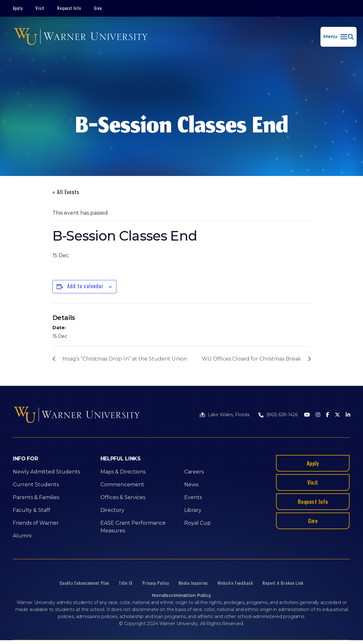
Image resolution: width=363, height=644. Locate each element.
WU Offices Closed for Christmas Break (251, 359)
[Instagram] (318, 415)
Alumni (22, 536)
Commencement (122, 485)
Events (193, 497)
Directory (112, 510)
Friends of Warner (36, 523)
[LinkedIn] (348, 415)
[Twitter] (337, 415)
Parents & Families (36, 497)
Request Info (69, 8)
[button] (339, 37)
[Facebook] (327, 415)
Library (193, 510)
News (191, 485)
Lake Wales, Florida (229, 415)
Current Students (36, 485)
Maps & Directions (123, 472)
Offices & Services (123, 497)
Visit (40, 8)
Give (98, 8)
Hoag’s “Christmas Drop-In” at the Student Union (125, 359)
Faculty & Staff (32, 510)
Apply (18, 8)
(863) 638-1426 (282, 415)
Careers (194, 472)
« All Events (66, 192)
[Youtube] (307, 415)
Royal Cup (197, 523)
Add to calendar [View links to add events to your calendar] (86, 286)
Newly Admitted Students (46, 472)
